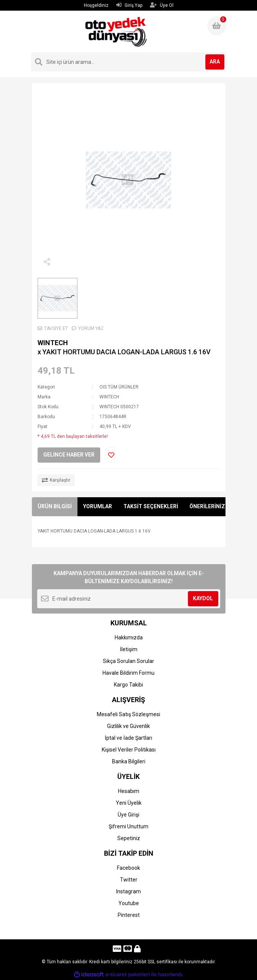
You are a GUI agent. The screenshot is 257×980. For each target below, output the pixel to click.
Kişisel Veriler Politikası (129, 750)
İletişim (129, 649)
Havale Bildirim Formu (128, 673)
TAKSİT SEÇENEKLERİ (151, 506)
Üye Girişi (128, 815)
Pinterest (129, 915)
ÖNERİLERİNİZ (207, 506)
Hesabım (129, 791)
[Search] (129, 62)
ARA (215, 62)
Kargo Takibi (128, 685)
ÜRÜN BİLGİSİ (55, 506)
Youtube (129, 903)
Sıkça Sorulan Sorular (128, 661)
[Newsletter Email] (129, 599)
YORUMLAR (98, 506)
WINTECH (53, 343)
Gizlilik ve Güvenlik (128, 726)
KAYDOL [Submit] (203, 598)
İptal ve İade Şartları (128, 738)
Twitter (129, 880)
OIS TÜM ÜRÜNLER (119, 387)
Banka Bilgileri (129, 761)
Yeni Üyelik (129, 803)
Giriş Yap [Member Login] (129, 5)
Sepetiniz (129, 838)
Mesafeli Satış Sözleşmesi (128, 714)
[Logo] (116, 32)
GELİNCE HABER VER (69, 455)
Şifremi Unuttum (128, 826)
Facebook (128, 868)
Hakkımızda (129, 637)
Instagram (128, 891)
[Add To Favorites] (111, 455)
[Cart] (217, 26)
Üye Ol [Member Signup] (162, 5)
